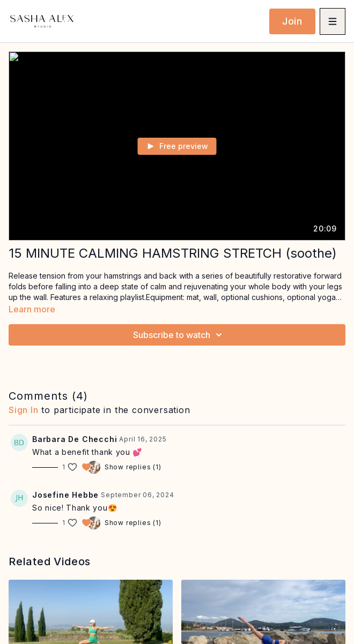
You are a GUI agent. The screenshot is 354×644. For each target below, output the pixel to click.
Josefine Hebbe (65, 495)
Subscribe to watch (179, 335)
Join (292, 21)
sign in (24, 410)
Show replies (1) (133, 467)
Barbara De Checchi (75, 439)
